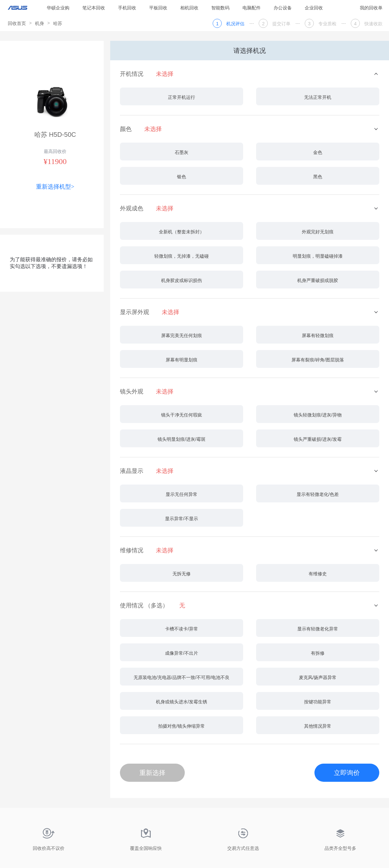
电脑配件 (252, 8)
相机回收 (189, 8)
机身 (40, 23)
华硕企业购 (58, 8)
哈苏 (58, 23)
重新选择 (152, 773)
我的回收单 (371, 8)
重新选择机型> (55, 187)
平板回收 (158, 8)
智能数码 (220, 8)
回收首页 (17, 23)
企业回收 (314, 8)
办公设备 (283, 8)
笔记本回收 (94, 8)
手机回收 (127, 8)
